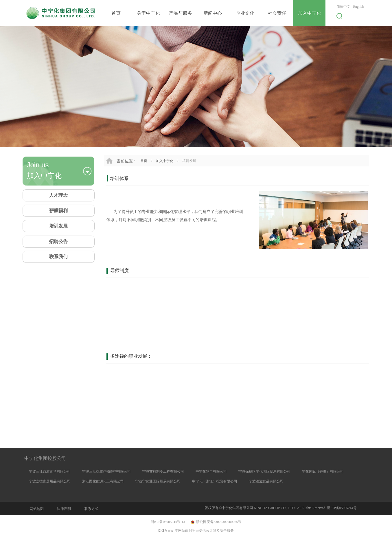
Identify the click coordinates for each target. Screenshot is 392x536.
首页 (144, 161)
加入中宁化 (165, 161)
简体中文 (343, 7)
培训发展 (189, 161)
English (359, 7)
